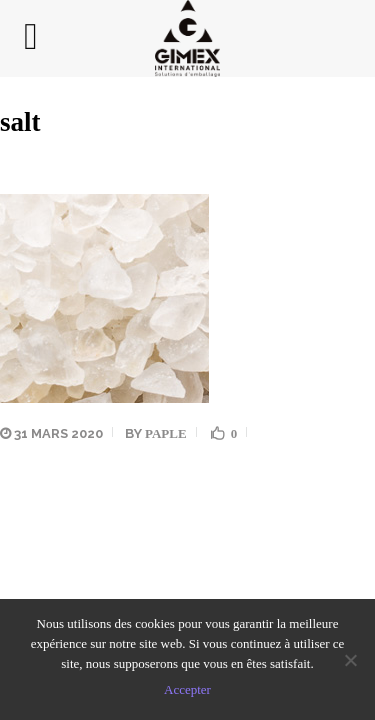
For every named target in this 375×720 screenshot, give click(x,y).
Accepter (187, 689)
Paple (166, 433)
